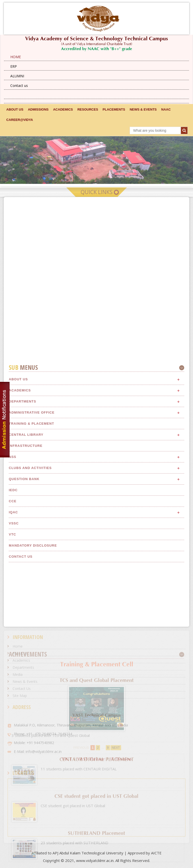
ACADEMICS (63, 109)
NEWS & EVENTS (143, 109)
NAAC (166, 109)
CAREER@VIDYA (20, 120)
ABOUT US (15, 109)
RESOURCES (88, 109)
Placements (114, 109)
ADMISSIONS (38, 109)
